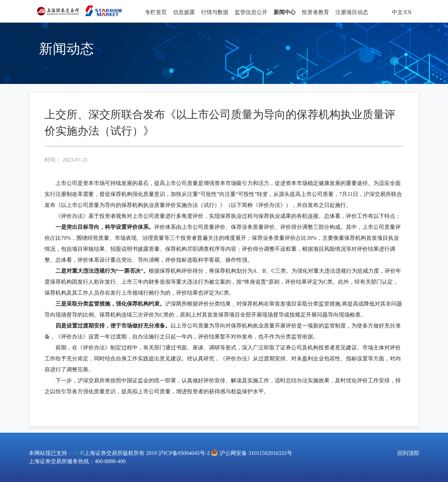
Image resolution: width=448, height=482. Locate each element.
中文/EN (402, 12)
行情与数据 (215, 12)
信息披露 (184, 12)
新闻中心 (285, 12)
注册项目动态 (352, 12)
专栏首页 (156, 12)
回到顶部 (408, 453)
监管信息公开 (251, 12)
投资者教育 (315, 12)
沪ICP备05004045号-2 (184, 453)
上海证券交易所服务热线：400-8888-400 (77, 461)
